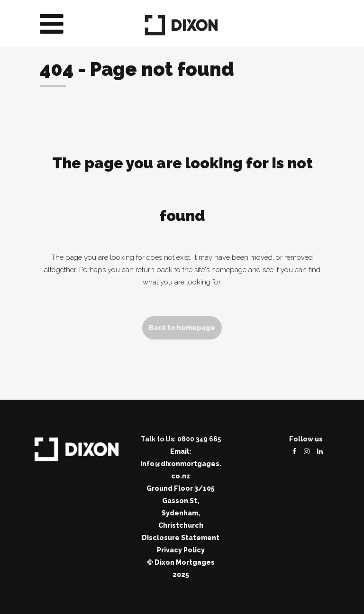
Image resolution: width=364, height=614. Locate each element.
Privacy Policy (181, 550)
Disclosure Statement (181, 538)
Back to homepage (182, 328)
